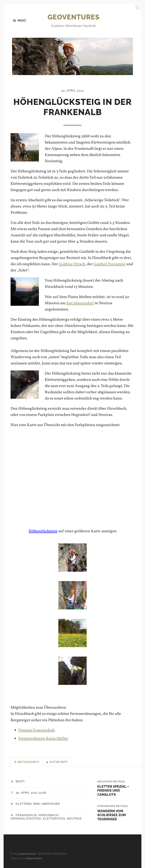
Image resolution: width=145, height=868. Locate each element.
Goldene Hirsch (72, 264)
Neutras (74, 819)
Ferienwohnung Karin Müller (43, 739)
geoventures (74, 17)
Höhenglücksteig (43, 531)
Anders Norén (34, 858)
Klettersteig (54, 819)
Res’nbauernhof (80, 303)
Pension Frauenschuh (37, 730)
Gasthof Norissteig (110, 264)
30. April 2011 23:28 (31, 793)
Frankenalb (26, 815)
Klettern (24, 804)
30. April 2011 (73, 91)
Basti (20, 781)
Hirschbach (48, 815)
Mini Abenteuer (47, 804)
